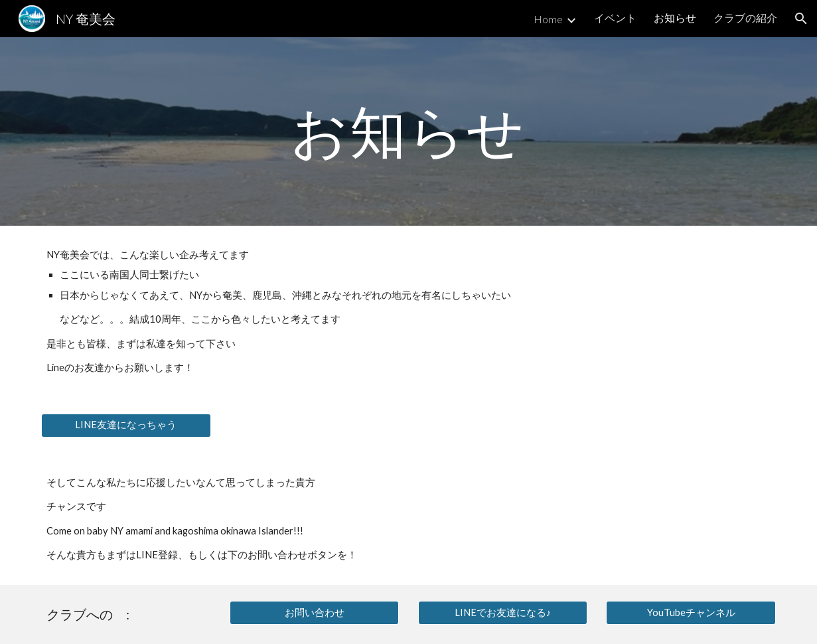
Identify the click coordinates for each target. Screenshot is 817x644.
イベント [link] (615, 18)
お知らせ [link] (675, 18)
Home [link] (548, 19)
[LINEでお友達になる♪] (503, 613)
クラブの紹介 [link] (745, 18)
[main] (408, 131)
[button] (801, 19)
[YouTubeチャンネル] (691, 613)
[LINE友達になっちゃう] (126, 426)
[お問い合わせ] (314, 613)
